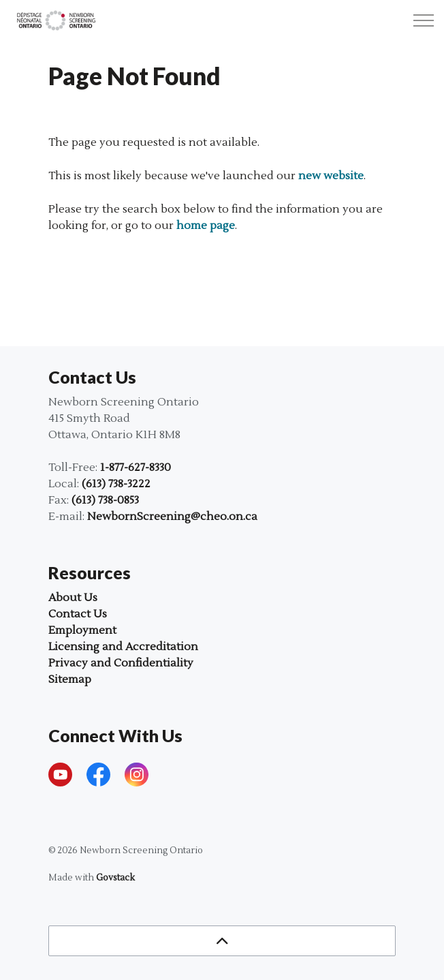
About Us (73, 598)
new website (331, 176)
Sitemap (70, 679)
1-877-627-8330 (136, 468)
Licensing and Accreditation (123, 647)
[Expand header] (424, 20)
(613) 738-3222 (116, 484)
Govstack (115, 878)
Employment (82, 630)
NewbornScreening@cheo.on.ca (172, 517)
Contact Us (78, 614)
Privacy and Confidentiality (121, 663)
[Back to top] (222, 941)
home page (206, 226)
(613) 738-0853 (105, 500)
